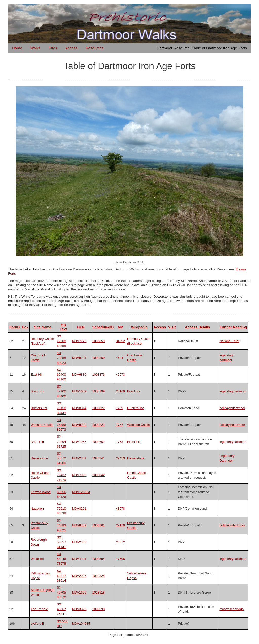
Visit (172, 327)
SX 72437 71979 (61, 475)
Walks (35, 48)
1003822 (99, 425)
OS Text (63, 327)
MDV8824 (79, 408)
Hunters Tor (39, 408)
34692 (120, 341)
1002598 (99, 609)
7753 (119, 442)
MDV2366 (79, 542)
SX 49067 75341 (61, 609)
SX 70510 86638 (61, 509)
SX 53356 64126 (61, 492)
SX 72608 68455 (61, 341)
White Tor (37, 559)
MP (121, 327)
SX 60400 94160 (61, 375)
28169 (120, 391)
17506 (120, 559)
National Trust (229, 341)
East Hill (37, 375)
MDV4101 (79, 559)
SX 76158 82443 (61, 408)
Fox (25, 327)
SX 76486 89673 (61, 425)
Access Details (197, 327)
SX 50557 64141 (61, 542)
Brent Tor (37, 391)
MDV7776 (79, 341)
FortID (15, 327)
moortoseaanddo (231, 609)
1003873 (99, 375)
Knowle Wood (40, 492)
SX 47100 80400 (61, 391)
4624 (119, 358)
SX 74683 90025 (61, 525)
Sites (53, 48)
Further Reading (233, 327)
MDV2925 (79, 576)
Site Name (43, 327)
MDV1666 (79, 592)
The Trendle (39, 609)
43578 (120, 509)
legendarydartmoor (233, 391)
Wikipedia (139, 327)
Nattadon (37, 509)
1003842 (99, 475)
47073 (120, 375)
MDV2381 (79, 458)
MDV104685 (81, 623)
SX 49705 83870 (61, 592)
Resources (95, 48)
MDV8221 (79, 358)
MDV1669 (79, 391)
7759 (119, 408)
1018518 (99, 592)
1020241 (99, 458)
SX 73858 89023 (61, 358)
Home (17, 48)
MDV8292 (79, 425)
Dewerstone (39, 458)
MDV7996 (79, 475)
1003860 (99, 358)
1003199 (99, 391)
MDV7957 (79, 442)
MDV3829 (79, 609)
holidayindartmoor (232, 408)
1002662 (99, 442)
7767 (119, 425)
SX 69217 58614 (61, 575)
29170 (120, 525)
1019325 (99, 576)
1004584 (99, 559)
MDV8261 (79, 509)
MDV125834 (81, 492)
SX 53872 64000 (61, 458)
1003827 (99, 408)
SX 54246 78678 (61, 559)
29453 (120, 458)
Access (71, 48)
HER (81, 327)
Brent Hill (37, 442)
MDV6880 (79, 375)
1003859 (99, 341)
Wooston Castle (42, 425)
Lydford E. (38, 623)
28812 (120, 542)
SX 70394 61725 (61, 441)
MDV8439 (79, 525)
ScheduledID (103, 327)
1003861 (99, 525)
